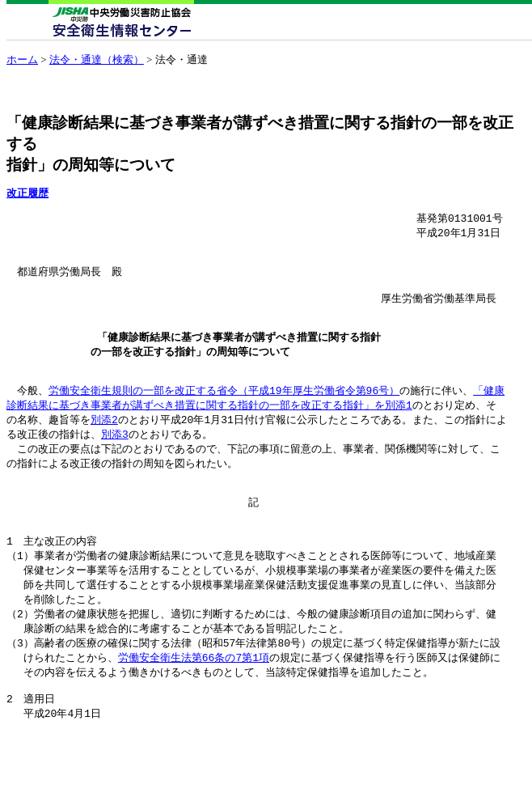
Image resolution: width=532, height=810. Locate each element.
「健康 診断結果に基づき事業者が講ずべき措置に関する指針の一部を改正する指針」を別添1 (255, 420)
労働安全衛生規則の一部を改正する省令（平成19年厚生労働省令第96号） (224, 413)
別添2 (104, 443)
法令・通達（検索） (97, 59)
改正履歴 (27, 193)
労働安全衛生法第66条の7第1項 (194, 702)
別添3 (115, 459)
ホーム (22, 59)
